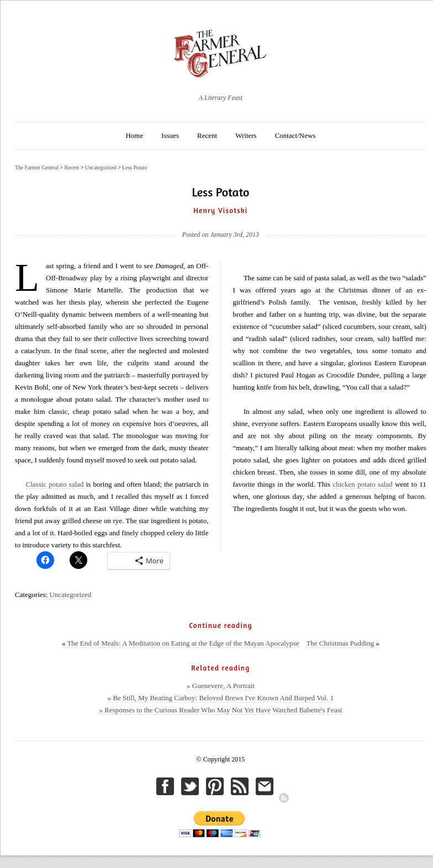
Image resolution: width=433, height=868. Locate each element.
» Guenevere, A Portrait (221, 686)
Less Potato (134, 167)
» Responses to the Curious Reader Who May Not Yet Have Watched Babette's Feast (220, 710)
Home (134, 135)
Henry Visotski (220, 210)
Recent (207, 135)
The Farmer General (37, 167)
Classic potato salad (55, 484)
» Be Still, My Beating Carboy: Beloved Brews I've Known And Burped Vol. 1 (221, 698)
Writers (246, 135)
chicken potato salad (362, 484)
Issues (170, 135)
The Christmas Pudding (340, 643)
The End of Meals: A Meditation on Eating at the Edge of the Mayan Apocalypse (183, 643)
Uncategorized (70, 595)
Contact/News (295, 135)
